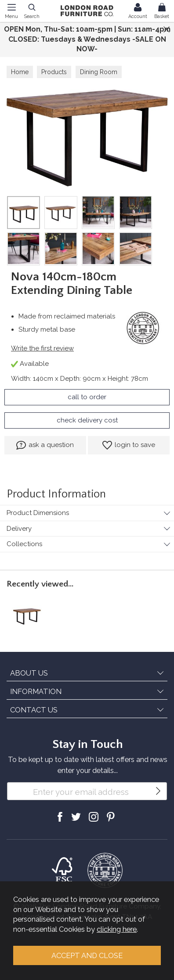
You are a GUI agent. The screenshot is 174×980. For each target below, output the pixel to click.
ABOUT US (29, 673)
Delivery (19, 529)
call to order (87, 397)
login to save (129, 445)
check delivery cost (87, 420)
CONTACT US (34, 710)
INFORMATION (36, 691)
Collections (24, 544)
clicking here (117, 929)
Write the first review (42, 348)
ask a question (45, 445)
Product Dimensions (38, 513)
